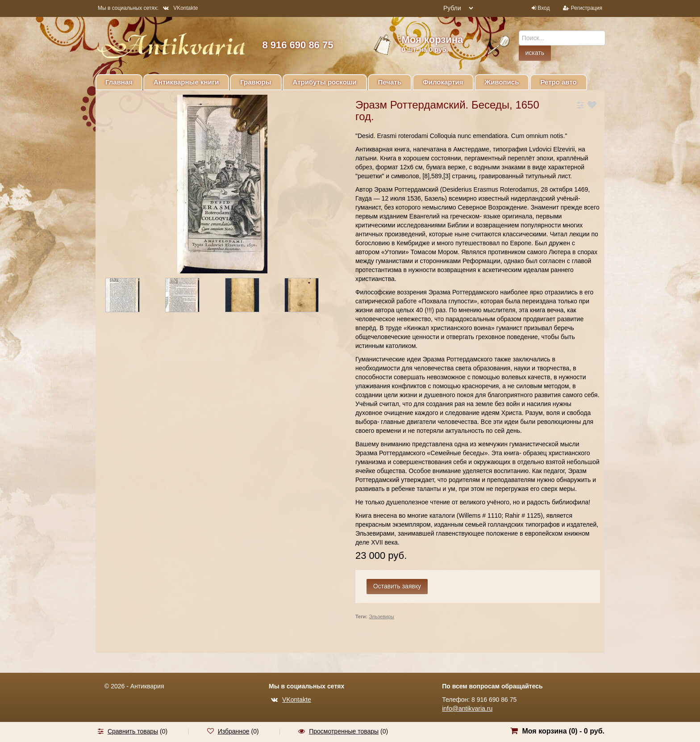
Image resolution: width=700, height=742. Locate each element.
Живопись (502, 82)
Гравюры (256, 82)
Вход (544, 8)
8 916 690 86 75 (298, 45)
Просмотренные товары (344, 731)
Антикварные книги (186, 82)
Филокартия (443, 82)
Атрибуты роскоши (325, 82)
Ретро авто (558, 82)
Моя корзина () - (563, 731)
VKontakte (180, 8)
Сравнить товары (133, 731)
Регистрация (587, 8)
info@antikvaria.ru (467, 708)
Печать (390, 82)
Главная (119, 82)
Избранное (234, 731)
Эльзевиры (381, 616)
